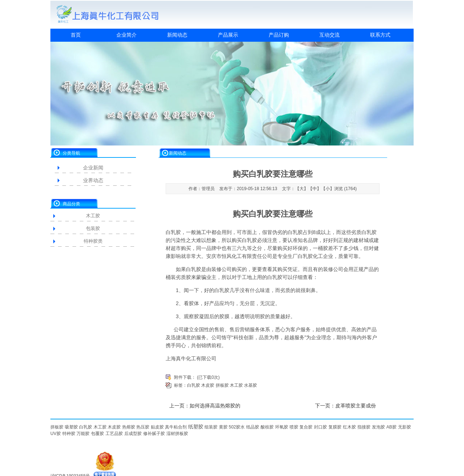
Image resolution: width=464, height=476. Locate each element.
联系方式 (380, 35)
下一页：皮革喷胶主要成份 (345, 406)
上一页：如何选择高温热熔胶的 (205, 406)
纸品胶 (253, 427)
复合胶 (306, 427)
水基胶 (250, 385)
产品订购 (279, 35)
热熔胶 (129, 427)
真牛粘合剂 (176, 427)
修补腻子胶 (154, 434)
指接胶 (364, 427)
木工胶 (93, 216)
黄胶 (223, 427)
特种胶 (69, 434)
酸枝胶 (267, 427)
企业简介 (127, 35)
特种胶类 (93, 241)
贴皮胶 (157, 427)
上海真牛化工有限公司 (191, 358)
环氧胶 (282, 427)
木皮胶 (208, 385)
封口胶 (320, 427)
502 (232, 427)
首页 (76, 35)
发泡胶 (378, 427)
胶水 (240, 427)
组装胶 (211, 427)
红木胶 (349, 427)
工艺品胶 (114, 434)
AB (389, 427)
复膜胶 (335, 427)
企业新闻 (93, 168)
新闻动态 (177, 35)
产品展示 (228, 35)
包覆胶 (98, 434)
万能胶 (83, 434)
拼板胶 (222, 385)
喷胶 (294, 427)
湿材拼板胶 (177, 434)
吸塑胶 (71, 427)
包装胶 (93, 228)
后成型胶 (133, 434)
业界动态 (93, 180)
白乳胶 (173, 232)
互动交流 (330, 35)
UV (53, 434)
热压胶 (143, 427)
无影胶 (405, 427)
